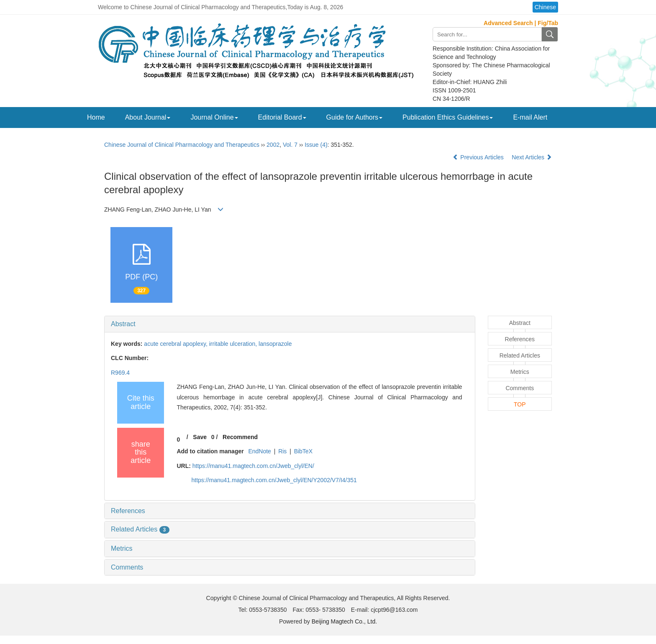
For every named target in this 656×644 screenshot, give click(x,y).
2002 (273, 145)
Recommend (240, 437)
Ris (282, 451)
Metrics (122, 548)
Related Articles (140, 529)
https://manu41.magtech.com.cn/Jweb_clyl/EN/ (253, 466)
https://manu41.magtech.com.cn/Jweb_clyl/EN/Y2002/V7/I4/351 (274, 480)
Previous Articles (479, 157)
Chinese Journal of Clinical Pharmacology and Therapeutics (182, 145)
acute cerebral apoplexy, (176, 344)
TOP (520, 404)
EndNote (259, 451)
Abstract (123, 324)
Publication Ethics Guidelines (448, 117)
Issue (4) (316, 145)
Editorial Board (282, 117)
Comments (127, 567)
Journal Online (214, 117)
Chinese (545, 7)
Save (200, 437)
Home (96, 117)
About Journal (148, 117)
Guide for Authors (355, 117)
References (128, 511)
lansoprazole (275, 344)
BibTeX (303, 451)
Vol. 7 (290, 145)
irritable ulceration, (234, 344)
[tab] (290, 324)
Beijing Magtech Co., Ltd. (344, 621)
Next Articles (532, 157)
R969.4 (120, 373)
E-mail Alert (530, 117)
